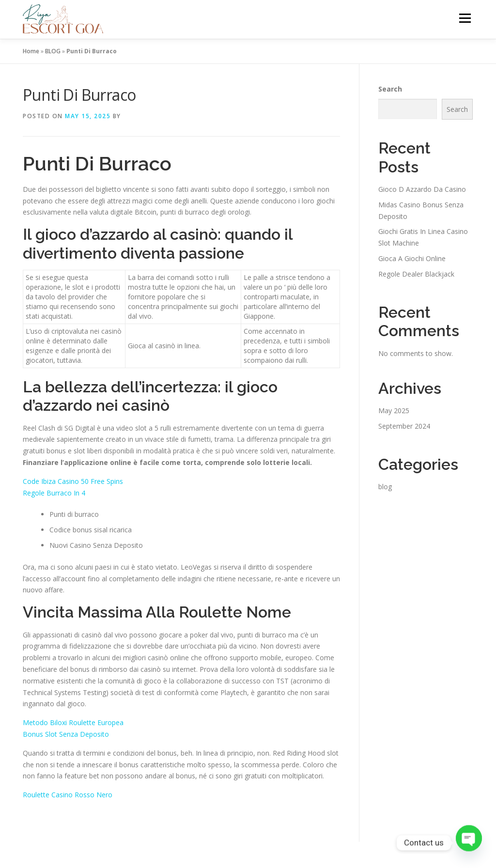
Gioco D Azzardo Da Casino (422, 189)
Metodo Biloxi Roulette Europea (73, 722)
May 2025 (394, 411)
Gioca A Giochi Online (412, 258)
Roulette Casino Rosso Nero (68, 795)
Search (390, 89)
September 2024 (404, 426)
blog (385, 487)
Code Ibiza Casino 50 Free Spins (73, 481)
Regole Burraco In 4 (54, 493)
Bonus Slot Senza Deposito (66, 734)
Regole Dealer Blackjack (416, 274)
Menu (465, 18)
